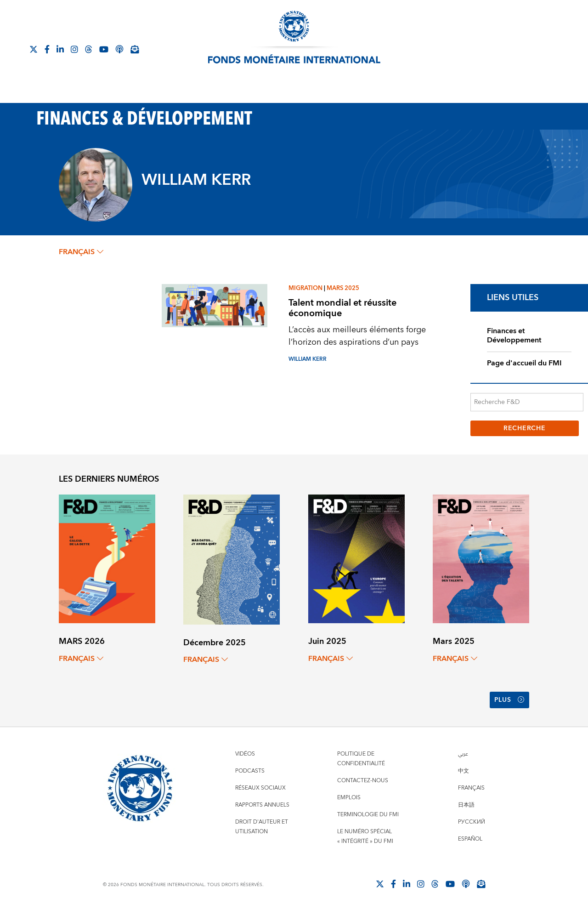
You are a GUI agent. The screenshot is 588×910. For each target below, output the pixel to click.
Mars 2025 (343, 288)
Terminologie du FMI (368, 815)
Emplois (349, 798)
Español (470, 839)
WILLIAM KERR (308, 359)
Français (471, 788)
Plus (509, 700)
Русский (472, 822)
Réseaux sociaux (260, 788)
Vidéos (245, 754)
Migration (305, 288)
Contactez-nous (363, 781)
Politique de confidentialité (361, 759)
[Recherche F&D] (527, 402)
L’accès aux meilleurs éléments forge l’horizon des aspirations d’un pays (357, 336)
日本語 (466, 805)
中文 (464, 771)
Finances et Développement (514, 336)
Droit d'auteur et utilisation (262, 827)
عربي (463, 754)
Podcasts (250, 771)
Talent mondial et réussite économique (342, 308)
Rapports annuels (262, 805)
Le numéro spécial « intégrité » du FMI (365, 836)
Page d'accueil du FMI (524, 363)
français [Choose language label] (81, 252)
